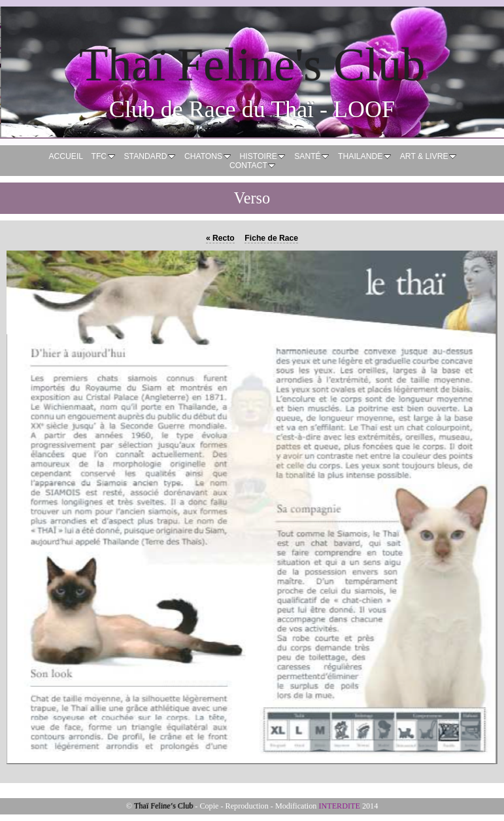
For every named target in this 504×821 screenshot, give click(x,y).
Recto (220, 238)
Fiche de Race (271, 238)
